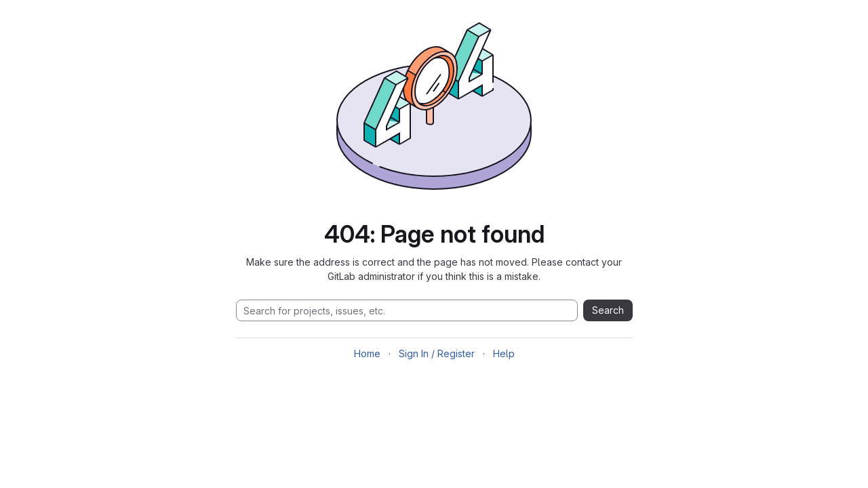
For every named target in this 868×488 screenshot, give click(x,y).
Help (504, 353)
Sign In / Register (437, 353)
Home (367, 353)
